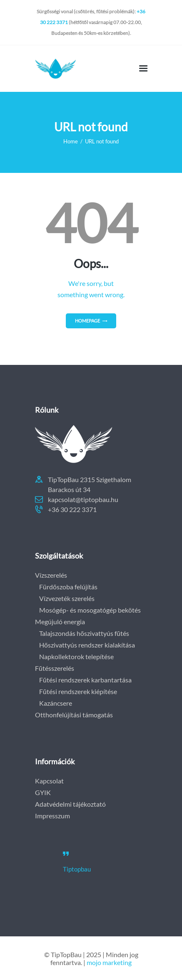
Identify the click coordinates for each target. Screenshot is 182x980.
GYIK (43, 792)
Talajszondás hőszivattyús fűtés (84, 633)
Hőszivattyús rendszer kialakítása (87, 645)
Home (71, 141)
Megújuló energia (60, 622)
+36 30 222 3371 (72, 509)
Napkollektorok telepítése (76, 656)
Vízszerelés (51, 575)
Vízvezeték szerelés (67, 598)
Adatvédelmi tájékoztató (70, 804)
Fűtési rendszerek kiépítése (78, 691)
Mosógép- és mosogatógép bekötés (90, 610)
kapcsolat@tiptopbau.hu (83, 499)
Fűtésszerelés (55, 668)
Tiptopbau (77, 869)
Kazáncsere (56, 703)
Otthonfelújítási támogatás (74, 715)
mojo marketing (109, 962)
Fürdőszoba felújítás (68, 587)
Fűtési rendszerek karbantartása (85, 680)
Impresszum (52, 816)
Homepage (87, 321)
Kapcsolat (49, 781)
